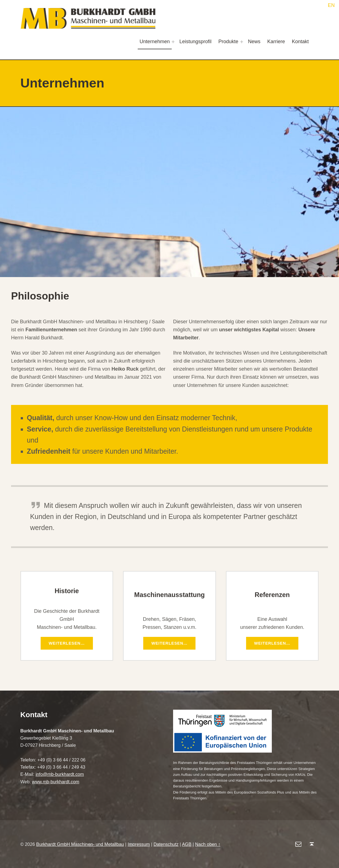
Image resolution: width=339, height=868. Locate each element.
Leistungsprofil (195, 42)
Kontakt (300, 42)
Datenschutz (166, 844)
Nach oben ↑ (208, 844)
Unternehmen (155, 42)
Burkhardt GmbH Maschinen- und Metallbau (80, 844)
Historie (67, 591)
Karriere (276, 42)
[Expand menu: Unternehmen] (173, 42)
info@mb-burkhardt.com (60, 774)
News (254, 42)
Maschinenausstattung (169, 595)
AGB (187, 844)
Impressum (139, 844)
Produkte (228, 42)
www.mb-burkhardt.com (56, 782)
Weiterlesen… (71, 642)
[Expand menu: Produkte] (242, 42)
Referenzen (272, 595)
